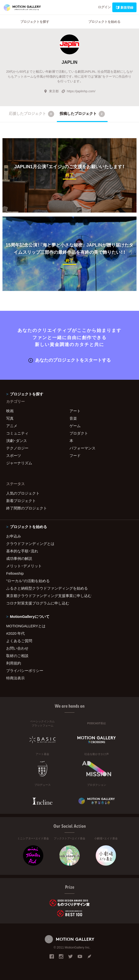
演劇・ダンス (17, 441)
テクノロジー (17, 448)
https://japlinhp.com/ (78, 91)
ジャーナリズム (19, 463)
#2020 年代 (15, 633)
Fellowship (15, 573)
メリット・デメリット (24, 566)
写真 (10, 418)
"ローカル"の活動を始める (28, 581)
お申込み (14, 536)
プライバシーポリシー (25, 670)
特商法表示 (15, 678)
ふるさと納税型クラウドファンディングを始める (47, 588)
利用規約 (14, 663)
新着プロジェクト (21, 501)
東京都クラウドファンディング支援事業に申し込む (49, 596)
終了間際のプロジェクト (27, 508)
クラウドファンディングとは (30, 543)
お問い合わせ (17, 648)
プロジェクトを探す (35, 21)
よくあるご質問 (19, 641)
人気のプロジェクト (23, 493)
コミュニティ (17, 433)
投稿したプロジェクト (82, 114)
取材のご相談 (17, 656)
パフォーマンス (82, 448)
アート (75, 411)
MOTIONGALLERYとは (26, 626)
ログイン (104, 7)
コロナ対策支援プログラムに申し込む (38, 603)
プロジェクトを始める (104, 21)
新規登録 (124, 7)
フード (75, 455)
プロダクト (79, 433)
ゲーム (75, 426)
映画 (10, 411)
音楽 (73, 418)
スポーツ (14, 455)
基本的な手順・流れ (22, 551)
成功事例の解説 (19, 558)
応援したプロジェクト (32, 114)
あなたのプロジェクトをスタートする (70, 360)
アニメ (12, 426)
